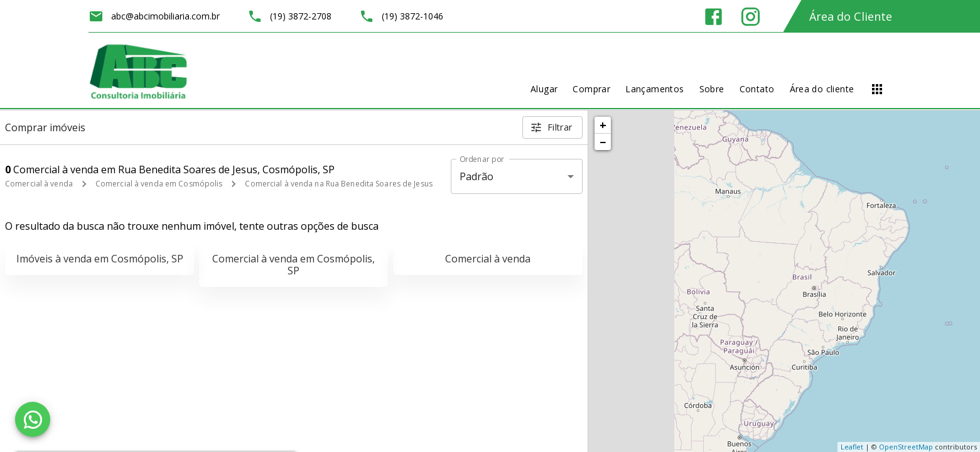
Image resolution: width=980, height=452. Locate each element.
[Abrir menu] (877, 89)
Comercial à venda (39, 184)
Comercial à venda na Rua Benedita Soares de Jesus (339, 184)
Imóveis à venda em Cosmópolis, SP (100, 259)
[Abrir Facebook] (713, 17)
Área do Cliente (851, 16)
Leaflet (852, 447)
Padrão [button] (477, 176)
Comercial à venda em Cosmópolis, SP (293, 265)
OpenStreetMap (906, 447)
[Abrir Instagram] (751, 17)
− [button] (603, 142)
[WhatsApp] (33, 419)
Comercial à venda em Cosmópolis (159, 184)
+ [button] (603, 125)
